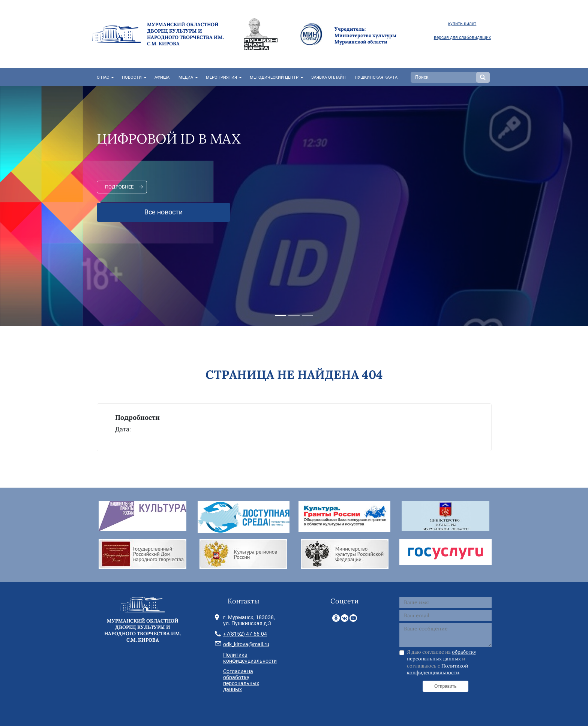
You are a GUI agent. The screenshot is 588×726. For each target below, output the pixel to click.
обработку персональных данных (442, 655)
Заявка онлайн (328, 77)
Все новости (163, 212)
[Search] (444, 77)
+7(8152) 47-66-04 (245, 634)
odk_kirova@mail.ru (246, 644)
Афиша (162, 77)
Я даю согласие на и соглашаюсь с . (442, 662)
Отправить (445, 686)
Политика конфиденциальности (250, 658)
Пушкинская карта (376, 77)
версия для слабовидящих (462, 37)
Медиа (186, 77)
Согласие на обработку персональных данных (241, 680)
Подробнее (119, 187)
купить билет (462, 24)
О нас (103, 77)
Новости (132, 77)
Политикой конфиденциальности (437, 669)
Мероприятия (221, 77)
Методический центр (274, 77)
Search (483, 77)
